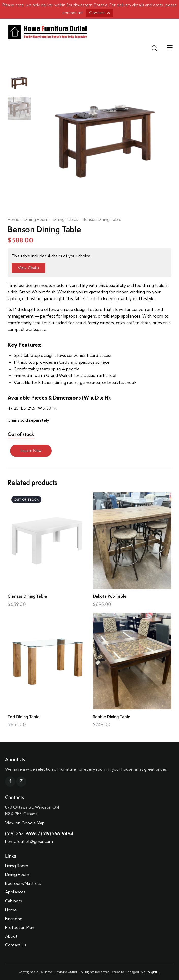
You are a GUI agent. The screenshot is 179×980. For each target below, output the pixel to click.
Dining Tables (65, 219)
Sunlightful (152, 972)
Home (13, 219)
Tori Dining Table (24, 717)
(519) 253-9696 (21, 833)
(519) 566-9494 (57, 833)
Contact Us (100, 13)
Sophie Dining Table (111, 717)
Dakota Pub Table (110, 596)
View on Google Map (25, 823)
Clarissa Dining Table (27, 596)
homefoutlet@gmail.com (29, 841)
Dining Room (36, 219)
